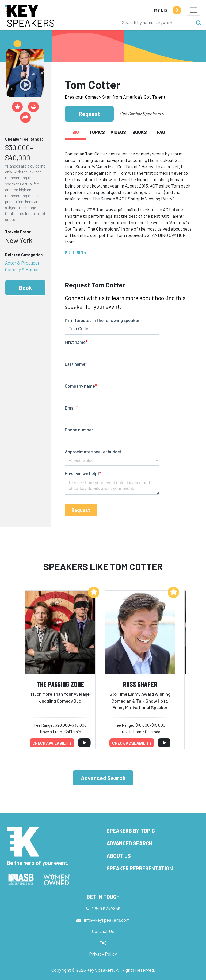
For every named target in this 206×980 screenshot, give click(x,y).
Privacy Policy (103, 954)
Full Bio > (76, 252)
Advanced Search (103, 778)
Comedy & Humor (22, 269)
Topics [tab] (97, 132)
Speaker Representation (140, 868)
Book (25, 288)
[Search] (156, 22)
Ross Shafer (140, 684)
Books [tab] (140, 132)
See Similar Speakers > (142, 114)
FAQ (103, 943)
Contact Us (103, 931)
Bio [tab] (76, 132)
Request (89, 114)
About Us (119, 856)
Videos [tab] (118, 132)
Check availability (52, 743)
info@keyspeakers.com (107, 920)
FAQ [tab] (161, 132)
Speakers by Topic (131, 831)
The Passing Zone (60, 684)
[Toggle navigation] (194, 10)
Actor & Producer (22, 263)
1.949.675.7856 (106, 908)
